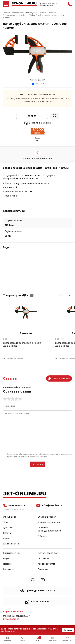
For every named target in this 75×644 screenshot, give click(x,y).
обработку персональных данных (55, 454)
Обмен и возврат (47, 517)
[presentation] (26, 444)
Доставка (8, 528)
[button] (61, 295)
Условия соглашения (49, 522)
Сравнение (53, 641)
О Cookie (42, 536)
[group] (37, 54)
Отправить (37, 464)
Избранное (67, 641)
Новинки (8, 564)
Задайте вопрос (40, 602)
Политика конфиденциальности (49, 529)
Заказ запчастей (12, 544)
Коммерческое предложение (38, 159)
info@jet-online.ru (52, 505)
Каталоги (8, 569)
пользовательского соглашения (32, 457)
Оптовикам (44, 558)
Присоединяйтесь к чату (40, 591)
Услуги (7, 522)
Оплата (7, 533)
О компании (9, 517)
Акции (6, 558)
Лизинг (7, 538)
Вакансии (43, 569)
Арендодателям (46, 564)
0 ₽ (37, 641)
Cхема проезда (11, 619)
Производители (12, 553)
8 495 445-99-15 (17, 505)
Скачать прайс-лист (48, 553)
